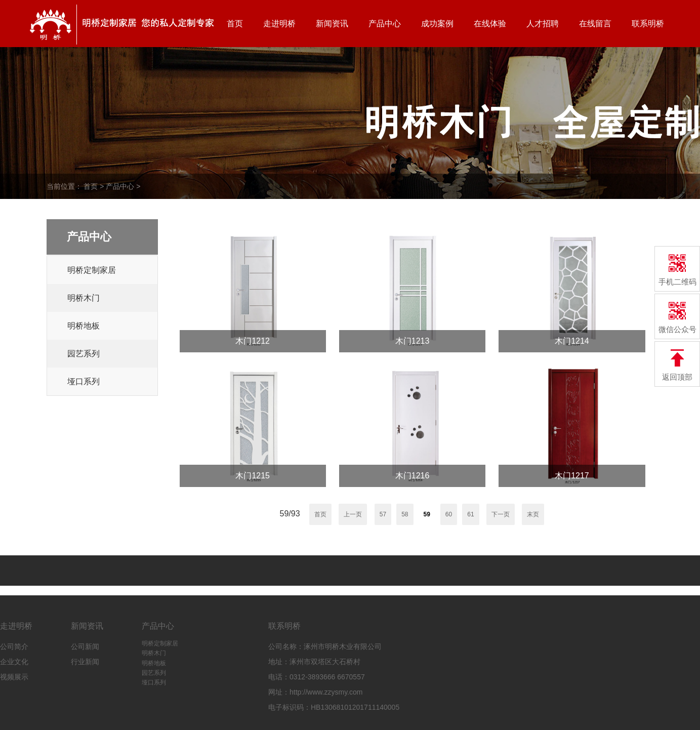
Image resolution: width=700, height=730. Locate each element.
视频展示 (14, 677)
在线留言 (595, 24)
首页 (235, 24)
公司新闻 (85, 646)
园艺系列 (84, 354)
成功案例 (437, 24)
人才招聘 (543, 24)
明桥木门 (84, 298)
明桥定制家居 (92, 270)
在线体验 (490, 24)
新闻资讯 (332, 24)
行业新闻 (85, 662)
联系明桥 (648, 24)
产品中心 (385, 24)
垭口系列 (84, 381)
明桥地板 (84, 326)
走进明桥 (279, 24)
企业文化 (14, 662)
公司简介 (14, 646)
